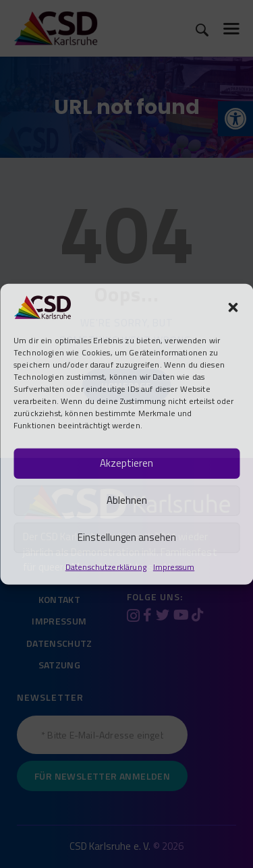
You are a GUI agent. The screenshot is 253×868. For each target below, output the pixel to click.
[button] (233, 307)
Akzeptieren (126, 463)
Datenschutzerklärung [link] (106, 566)
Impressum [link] (174, 566)
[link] (42, 306)
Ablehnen (127, 500)
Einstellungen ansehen (127, 537)
